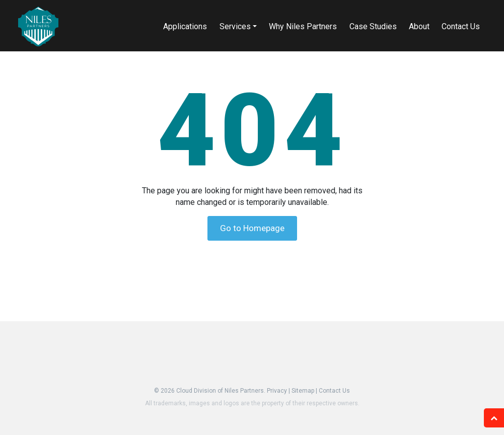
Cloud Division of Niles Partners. (221, 391)
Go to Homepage (252, 228)
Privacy (277, 391)
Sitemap (303, 391)
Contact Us (334, 391)
